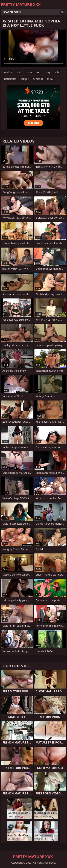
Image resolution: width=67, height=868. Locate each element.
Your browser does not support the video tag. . (33, 49)
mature (8, 72)
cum (39, 72)
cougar (24, 79)
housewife (10, 79)
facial (50, 79)
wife (57, 72)
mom (29, 72)
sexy (48, 72)
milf (19, 72)
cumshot (38, 79)
